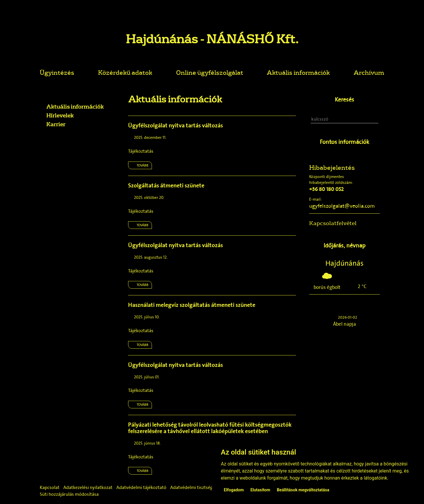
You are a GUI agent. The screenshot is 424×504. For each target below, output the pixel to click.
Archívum (369, 72)
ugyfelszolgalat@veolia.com (342, 206)
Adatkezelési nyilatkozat (88, 487)
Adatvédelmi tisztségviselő (197, 487)
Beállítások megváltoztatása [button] (303, 490)
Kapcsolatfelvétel (333, 223)
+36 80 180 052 (326, 189)
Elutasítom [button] (260, 490)
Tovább (143, 165)
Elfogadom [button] (234, 490)
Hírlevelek (60, 115)
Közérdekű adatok (125, 72)
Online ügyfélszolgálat (210, 72)
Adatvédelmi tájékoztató (141, 487)
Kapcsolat (50, 487)
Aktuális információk (298, 72)
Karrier (56, 124)
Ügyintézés (57, 72)
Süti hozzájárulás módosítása (69, 494)
